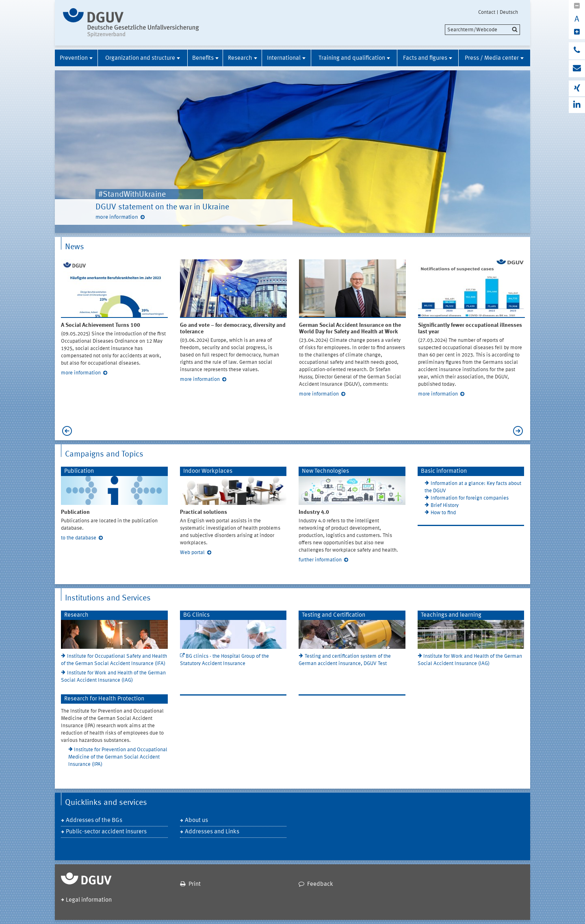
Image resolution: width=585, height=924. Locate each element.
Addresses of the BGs (94, 821)
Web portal (192, 553)
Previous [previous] (65, 431)
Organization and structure (140, 58)
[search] (482, 30)
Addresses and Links (212, 832)
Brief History (445, 505)
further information (320, 560)
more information (117, 217)
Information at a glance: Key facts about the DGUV (473, 487)
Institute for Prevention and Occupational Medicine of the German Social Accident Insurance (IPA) (118, 757)
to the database (79, 538)
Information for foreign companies (470, 498)
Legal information (89, 900)
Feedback (320, 884)
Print (195, 884)
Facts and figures (425, 58)
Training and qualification (352, 58)
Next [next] (520, 431)
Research (240, 58)
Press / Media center (492, 58)
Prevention (74, 58)
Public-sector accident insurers (106, 832)
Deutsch (509, 12)
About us (196, 821)
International (284, 58)
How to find (443, 513)
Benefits (203, 58)
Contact (487, 12)
